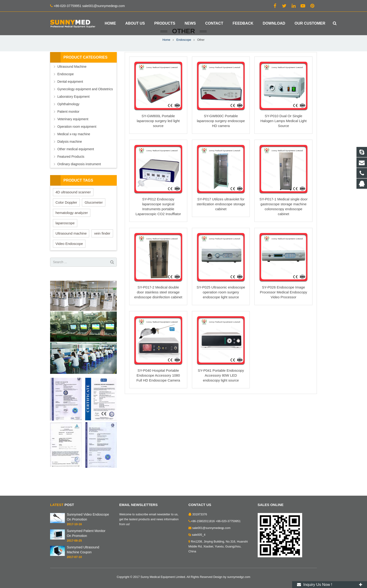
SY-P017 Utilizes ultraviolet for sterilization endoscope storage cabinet (221, 220)
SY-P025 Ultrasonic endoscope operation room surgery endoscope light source (221, 309)
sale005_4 (199, 535)
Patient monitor (68, 128)
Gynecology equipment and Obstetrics (85, 105)
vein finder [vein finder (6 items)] (102, 250)
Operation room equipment (77, 143)
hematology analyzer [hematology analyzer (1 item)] (72, 229)
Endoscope (184, 56)
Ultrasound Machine (72, 83)
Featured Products (71, 173)
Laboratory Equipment (73, 113)
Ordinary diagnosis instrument (79, 180)
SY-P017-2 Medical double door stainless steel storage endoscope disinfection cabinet (158, 309)
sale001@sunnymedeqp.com (211, 528)
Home (166, 56)
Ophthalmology (68, 120)
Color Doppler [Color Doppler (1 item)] (66, 219)
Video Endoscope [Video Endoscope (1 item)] (69, 260)
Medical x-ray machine (74, 150)
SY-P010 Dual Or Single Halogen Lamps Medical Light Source (283, 137)
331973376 (200, 514)
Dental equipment (70, 98)
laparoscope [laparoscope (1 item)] (65, 239)
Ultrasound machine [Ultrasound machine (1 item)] (71, 250)
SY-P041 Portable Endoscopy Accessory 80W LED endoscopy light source (221, 392)
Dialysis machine (70, 158)
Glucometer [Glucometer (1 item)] (94, 219)
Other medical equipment (76, 165)
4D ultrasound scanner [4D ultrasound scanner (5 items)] (73, 208)
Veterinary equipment (73, 135)
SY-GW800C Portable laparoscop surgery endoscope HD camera (221, 137)
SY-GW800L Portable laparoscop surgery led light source (158, 137)
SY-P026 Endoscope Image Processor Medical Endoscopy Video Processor (283, 309)
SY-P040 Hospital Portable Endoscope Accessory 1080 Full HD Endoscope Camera (158, 392)
